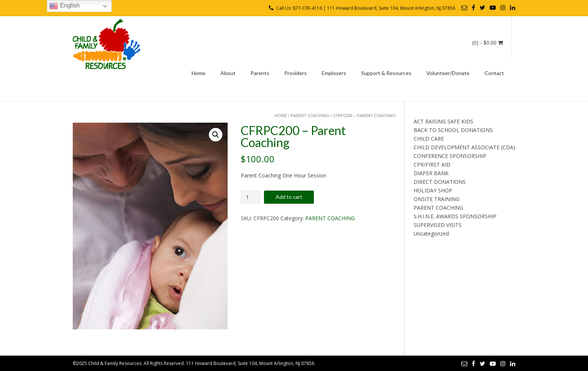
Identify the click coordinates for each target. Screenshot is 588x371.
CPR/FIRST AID (432, 164)
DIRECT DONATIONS (440, 182)
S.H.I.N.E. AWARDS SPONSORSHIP (455, 216)
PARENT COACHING (310, 115)
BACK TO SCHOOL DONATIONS (453, 130)
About (228, 73)
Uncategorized (431, 234)
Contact (494, 73)
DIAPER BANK (431, 173)
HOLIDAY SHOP (433, 190)
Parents (260, 73)
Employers (334, 73)
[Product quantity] (250, 197)
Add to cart (289, 197)
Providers (295, 73)
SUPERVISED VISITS (438, 225)
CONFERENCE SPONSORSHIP (450, 156)
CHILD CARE (429, 139)
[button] (216, 135)
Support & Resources (386, 73)
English (64, 6)
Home (199, 73)
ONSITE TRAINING (436, 199)
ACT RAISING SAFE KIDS (443, 121)
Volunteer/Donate (448, 73)
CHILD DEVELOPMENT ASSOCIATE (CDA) (464, 147)
